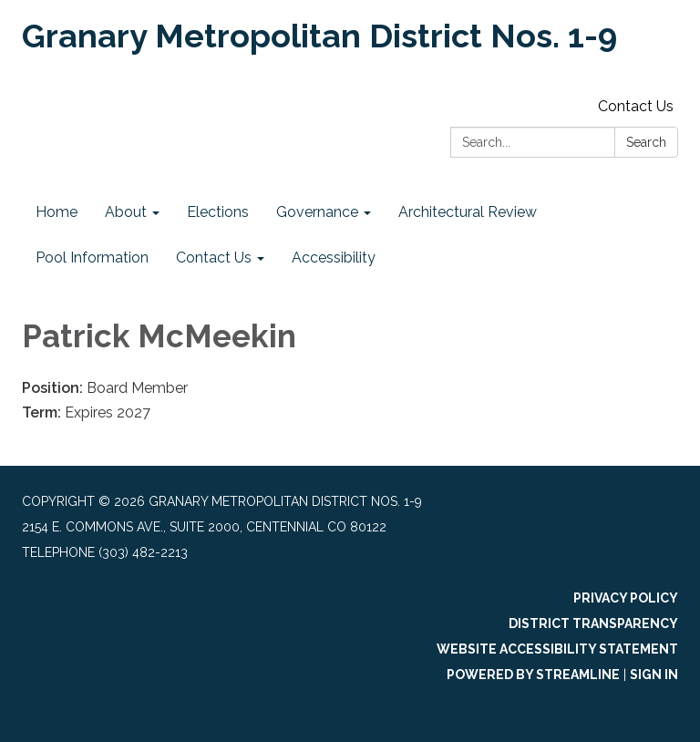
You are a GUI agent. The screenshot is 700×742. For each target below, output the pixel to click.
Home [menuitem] (57, 212)
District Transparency (593, 623)
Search (646, 142)
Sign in (654, 675)
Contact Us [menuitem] (214, 258)
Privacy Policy (626, 598)
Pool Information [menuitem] (92, 258)
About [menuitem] (126, 212)
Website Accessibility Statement (557, 649)
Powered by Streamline (533, 675)
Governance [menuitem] (317, 212)
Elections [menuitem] (218, 212)
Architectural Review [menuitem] (468, 212)
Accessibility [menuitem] (334, 258)
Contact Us (636, 106)
